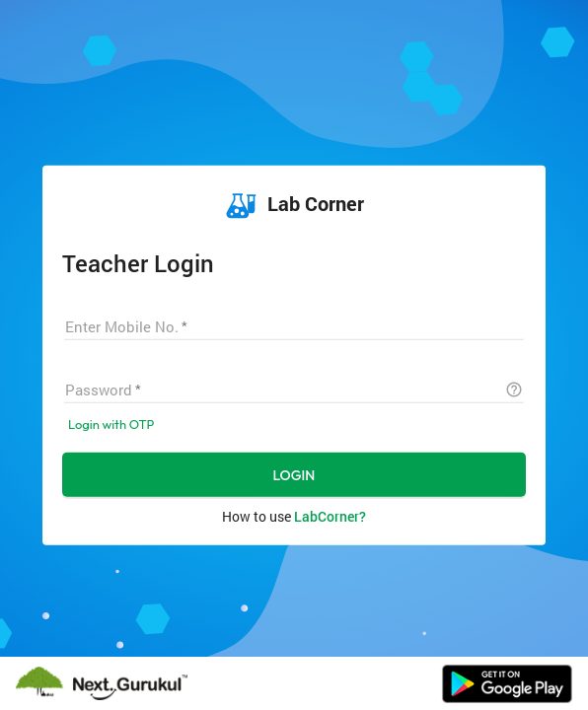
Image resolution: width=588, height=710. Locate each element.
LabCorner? (330, 515)
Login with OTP (111, 423)
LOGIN (294, 474)
